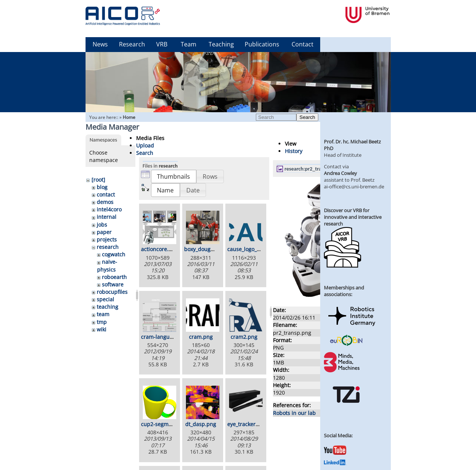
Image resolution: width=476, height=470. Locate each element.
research (108, 247)
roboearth (114, 277)
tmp (102, 322)
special (105, 299)
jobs (102, 225)
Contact (303, 44)
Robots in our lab (294, 413)
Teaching (221, 44)
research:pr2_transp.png (312, 169)
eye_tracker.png (247, 424)
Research (132, 44)
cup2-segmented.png (168, 424)
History (294, 151)
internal (107, 217)
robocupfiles (112, 292)
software (113, 284)
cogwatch (114, 254)
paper (104, 232)
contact (106, 195)
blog (102, 187)
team (103, 314)
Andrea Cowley (340, 173)
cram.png (201, 337)
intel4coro (109, 209)
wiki (102, 329)
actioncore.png (160, 249)
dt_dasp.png (201, 424)
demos (105, 202)
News (100, 44)
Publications (262, 44)
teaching (107, 307)
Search (307, 117)
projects (107, 239)
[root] (98, 180)
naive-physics (107, 265)
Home (129, 117)
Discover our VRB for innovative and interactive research (353, 217)
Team (189, 44)
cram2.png (244, 337)
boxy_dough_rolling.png (214, 249)
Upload (145, 145)
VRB (162, 44)
